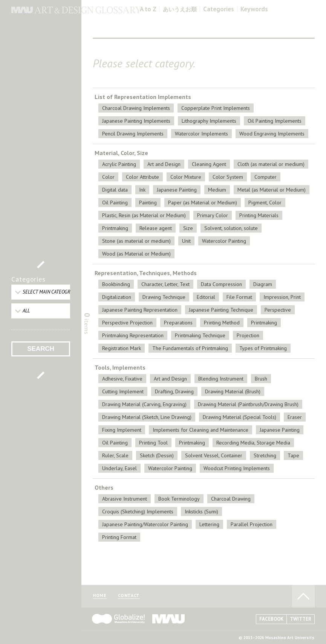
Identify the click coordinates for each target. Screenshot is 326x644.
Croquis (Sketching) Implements (138, 512)
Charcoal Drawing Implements (136, 108)
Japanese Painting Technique (221, 310)
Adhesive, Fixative (122, 379)
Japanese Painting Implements (136, 121)
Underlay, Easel (119, 468)
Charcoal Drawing (231, 499)
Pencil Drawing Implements (133, 134)
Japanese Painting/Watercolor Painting (145, 524)
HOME (99, 596)
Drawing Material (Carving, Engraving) (144, 404)
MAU (169, 619)
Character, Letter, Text (165, 284)
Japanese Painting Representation (140, 310)
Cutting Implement (123, 391)
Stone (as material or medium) (136, 241)
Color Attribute (142, 177)
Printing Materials (259, 215)
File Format (239, 297)
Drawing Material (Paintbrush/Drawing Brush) (248, 404)
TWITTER (301, 619)
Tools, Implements (120, 367)
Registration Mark (122, 348)
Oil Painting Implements (275, 121)
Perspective (278, 310)
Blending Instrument (221, 379)
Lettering (209, 524)
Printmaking (115, 228)
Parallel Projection (252, 524)
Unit (186, 241)
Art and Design (164, 164)
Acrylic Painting (119, 164)
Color (108, 177)
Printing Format (119, 537)
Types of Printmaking (263, 348)
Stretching (265, 455)
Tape (293, 455)
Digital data (115, 190)
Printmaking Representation (133, 335)
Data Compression (221, 284)
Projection (248, 335)
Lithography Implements (209, 121)
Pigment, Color (265, 202)
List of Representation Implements (143, 97)
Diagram (263, 284)
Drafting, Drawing (174, 391)
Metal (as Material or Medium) (272, 190)
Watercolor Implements (201, 134)
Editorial (206, 297)
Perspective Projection (127, 323)
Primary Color (213, 215)
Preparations (178, 323)
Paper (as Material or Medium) (203, 202)
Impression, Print (282, 297)
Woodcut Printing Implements (237, 468)
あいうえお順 (180, 9)
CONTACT (129, 596)
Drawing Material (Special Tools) (240, 417)
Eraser (295, 417)
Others (104, 487)
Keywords (254, 9)
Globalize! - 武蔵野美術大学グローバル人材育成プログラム (118, 619)
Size (188, 228)
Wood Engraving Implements (272, 134)
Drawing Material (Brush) (233, 391)
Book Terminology (179, 499)
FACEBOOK (271, 619)
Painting (148, 202)
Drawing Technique (164, 297)
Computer (266, 177)
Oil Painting (115, 202)
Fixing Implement (122, 430)
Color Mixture (186, 177)
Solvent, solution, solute (231, 228)
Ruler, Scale (115, 455)
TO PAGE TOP (303, 596)
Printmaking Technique (200, 335)
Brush (261, 379)
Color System (228, 177)
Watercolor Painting (224, 241)
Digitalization (117, 297)
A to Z (148, 9)
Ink (142, 190)
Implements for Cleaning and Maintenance (200, 430)
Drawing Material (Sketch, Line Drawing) (147, 417)
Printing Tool (153, 443)
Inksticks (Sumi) (201, 512)
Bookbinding (116, 284)
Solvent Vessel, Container (214, 455)
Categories (219, 9)
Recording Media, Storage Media (253, 443)
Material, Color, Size (121, 153)
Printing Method (222, 323)
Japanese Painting (177, 190)
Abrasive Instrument (125, 499)
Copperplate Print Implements (216, 108)
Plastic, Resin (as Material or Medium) (144, 215)
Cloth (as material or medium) (271, 164)
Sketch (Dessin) (157, 455)
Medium (217, 190)
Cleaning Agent (209, 164)
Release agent (156, 228)
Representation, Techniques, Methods (146, 273)
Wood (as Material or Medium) (136, 254)
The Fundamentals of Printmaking (190, 348)
